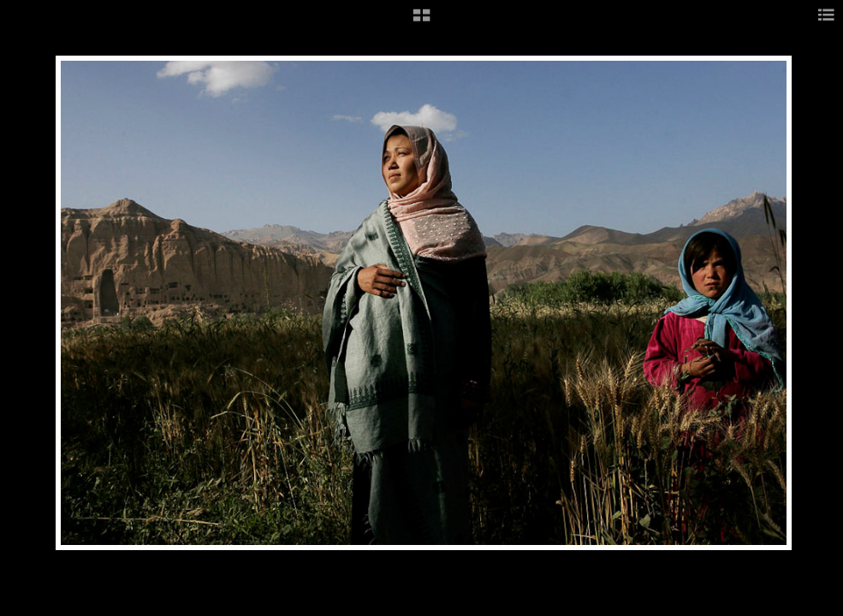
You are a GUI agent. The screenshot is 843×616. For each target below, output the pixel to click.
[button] (421, 21)
